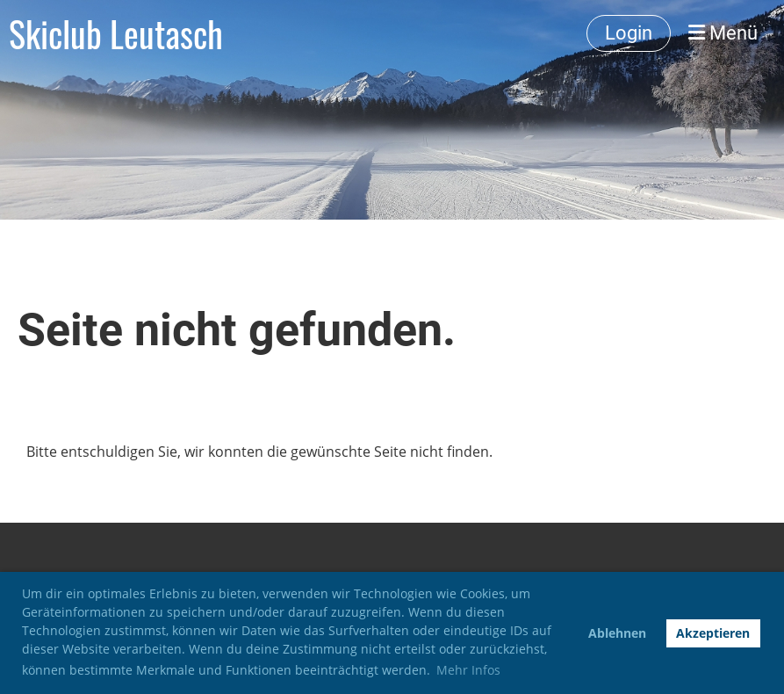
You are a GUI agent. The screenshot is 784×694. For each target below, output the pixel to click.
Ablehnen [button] (617, 633)
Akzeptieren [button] (713, 633)
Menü (723, 33)
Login (629, 33)
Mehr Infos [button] (468, 670)
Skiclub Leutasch (116, 33)
